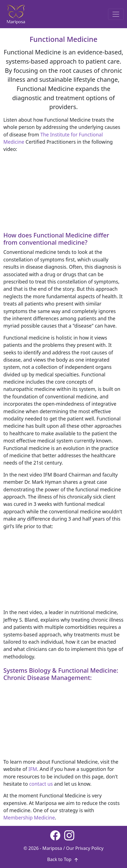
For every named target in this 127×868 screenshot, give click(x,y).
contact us (41, 784)
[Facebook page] (55, 835)
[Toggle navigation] (116, 14)
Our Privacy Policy (85, 848)
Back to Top (63, 859)
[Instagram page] (69, 835)
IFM (33, 769)
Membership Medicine (29, 817)
